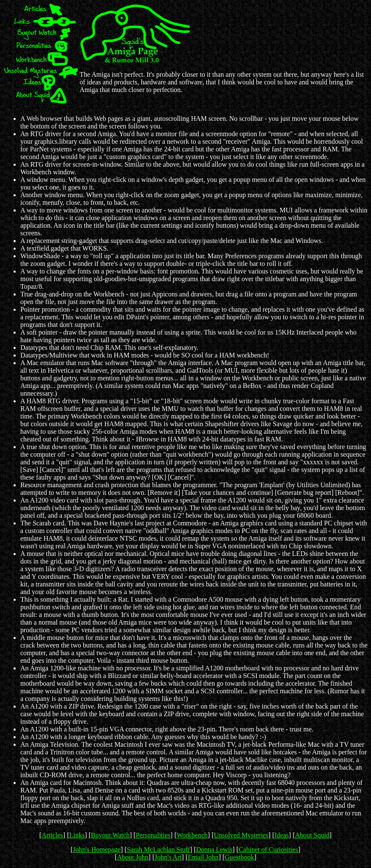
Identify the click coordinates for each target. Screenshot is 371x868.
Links (77, 835)
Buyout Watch (110, 835)
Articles (52, 835)
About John (133, 857)
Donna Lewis (214, 850)
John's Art (168, 857)
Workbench (192, 835)
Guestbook (239, 857)
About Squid (312, 835)
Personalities (153, 835)
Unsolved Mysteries (241, 835)
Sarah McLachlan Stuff (158, 850)
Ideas (282, 835)
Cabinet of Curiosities (268, 850)
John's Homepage (97, 850)
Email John (203, 857)
